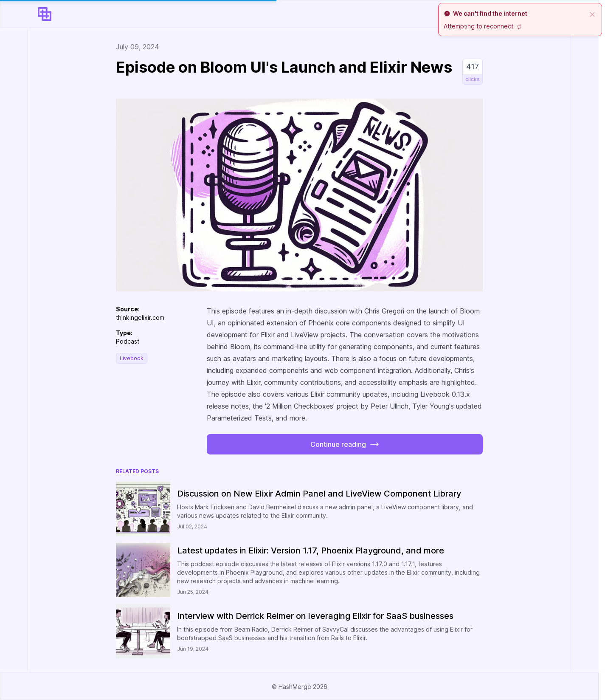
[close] (592, 14)
